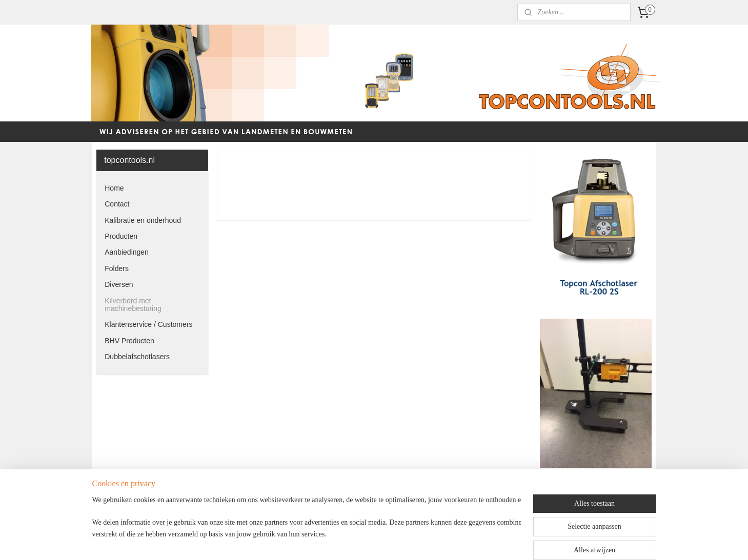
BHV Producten (129, 341)
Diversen (119, 284)
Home (114, 188)
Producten (121, 236)
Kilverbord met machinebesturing (133, 305)
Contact (117, 204)
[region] (307, 525)
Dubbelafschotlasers (137, 357)
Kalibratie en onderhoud (143, 220)
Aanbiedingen (127, 252)
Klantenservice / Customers (148, 324)
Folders (117, 268)
